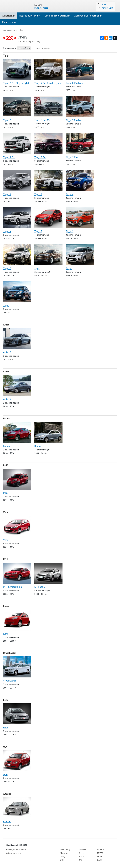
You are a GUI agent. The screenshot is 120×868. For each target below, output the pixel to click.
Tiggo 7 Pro (72, 157)
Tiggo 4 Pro (9, 157)
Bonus (6, 418)
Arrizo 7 (7, 372)
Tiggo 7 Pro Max (74, 120)
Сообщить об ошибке (16, 850)
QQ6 (5, 747)
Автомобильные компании (88, 16)
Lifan (99, 857)
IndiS (6, 465)
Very (6, 512)
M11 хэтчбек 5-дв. (13, 587)
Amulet (7, 794)
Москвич (64, 853)
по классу (46, 48)
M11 (6, 559)
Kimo (6, 606)
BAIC (99, 860)
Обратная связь (14, 853)
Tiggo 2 (70, 231)
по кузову (36, 48)
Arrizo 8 (7, 352)
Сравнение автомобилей (57, 16)
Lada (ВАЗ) (65, 850)
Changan (82, 850)
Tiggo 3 (7, 232)
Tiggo (6, 55)
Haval (81, 857)
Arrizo (6, 325)
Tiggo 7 (38, 231)
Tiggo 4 (7, 194)
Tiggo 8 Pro (40, 157)
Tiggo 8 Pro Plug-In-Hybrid (17, 83)
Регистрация (107, 8)
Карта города (9, 22)
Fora (5, 700)
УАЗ (62, 860)
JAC (80, 860)
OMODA (101, 850)
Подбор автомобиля (30, 16)
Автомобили (9, 16)
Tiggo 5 (7, 268)
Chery (22, 30)
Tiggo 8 (7, 120)
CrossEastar (9, 653)
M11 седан (40, 587)
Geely (62, 857)
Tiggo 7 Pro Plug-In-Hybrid (48, 83)
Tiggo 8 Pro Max (74, 83)
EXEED (100, 853)
